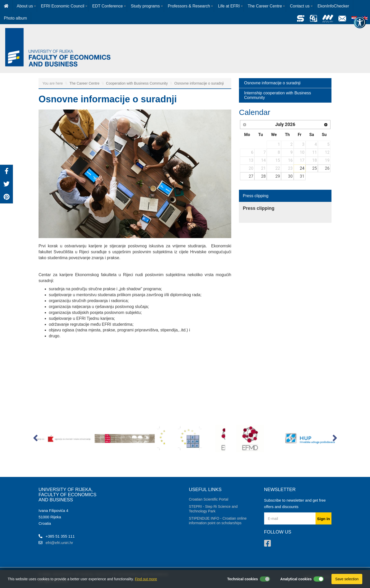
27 (251, 176)
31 (302, 176)
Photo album (15, 18)
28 (263, 176)
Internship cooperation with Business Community (278, 95)
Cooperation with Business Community (137, 83)
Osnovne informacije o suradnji (199, 83)
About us (25, 6)
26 (327, 168)
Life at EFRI (229, 6)
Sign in (323, 519)
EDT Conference (108, 6)
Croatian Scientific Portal (209, 499)
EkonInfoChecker (333, 6)
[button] (35, 439)
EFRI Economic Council (63, 6)
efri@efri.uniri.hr (59, 543)
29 (278, 176)
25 (314, 168)
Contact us (300, 6)
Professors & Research (189, 6)
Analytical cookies (296, 579)
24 (302, 168)
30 (290, 176)
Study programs (145, 6)
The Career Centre (265, 6)
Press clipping (256, 196)
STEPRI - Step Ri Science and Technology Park (213, 509)
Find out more (146, 579)
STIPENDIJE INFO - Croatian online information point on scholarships (218, 521)
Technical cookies (243, 579)
